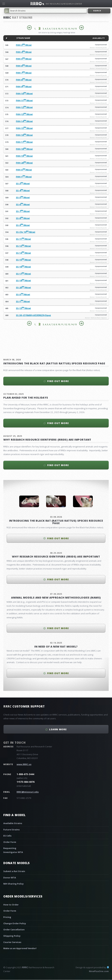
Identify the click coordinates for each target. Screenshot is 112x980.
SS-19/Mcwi (23, 280)
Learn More (58, 729)
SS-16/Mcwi (23, 267)
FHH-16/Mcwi (24, 135)
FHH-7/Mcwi (24, 73)
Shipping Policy (12, 936)
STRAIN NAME (23, 38)
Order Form (10, 842)
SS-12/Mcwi (23, 246)
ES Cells (7, 836)
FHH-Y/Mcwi (24, 177)
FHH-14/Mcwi (24, 121)
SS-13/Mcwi (23, 308)
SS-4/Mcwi (23, 190)
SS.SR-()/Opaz (33, 315)
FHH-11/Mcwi (24, 100)
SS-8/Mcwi (23, 218)
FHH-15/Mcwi (24, 128)
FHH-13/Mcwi (24, 114)
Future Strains (11, 830)
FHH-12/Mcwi (24, 107)
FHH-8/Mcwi (24, 80)
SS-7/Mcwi (23, 211)
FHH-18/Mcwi (24, 149)
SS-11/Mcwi (23, 239)
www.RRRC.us (24, 764)
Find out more (58, 381)
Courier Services (12, 942)
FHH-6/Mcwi (24, 66)
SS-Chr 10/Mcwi (26, 232)
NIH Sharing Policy (13, 884)
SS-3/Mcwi (23, 184)
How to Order (11, 905)
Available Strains (13, 823)
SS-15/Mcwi (23, 260)
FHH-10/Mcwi (24, 93)
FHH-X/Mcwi (24, 170)
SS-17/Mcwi (23, 274)
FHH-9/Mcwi (24, 87)
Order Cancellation (14, 930)
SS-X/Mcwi (23, 294)
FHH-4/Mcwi (24, 52)
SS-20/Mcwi (23, 287)
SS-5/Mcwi (23, 197)
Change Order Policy (15, 923)
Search (97, 11)
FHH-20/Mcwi (24, 163)
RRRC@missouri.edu (28, 792)
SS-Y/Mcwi (23, 301)
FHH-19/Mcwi (24, 156)
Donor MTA (10, 878)
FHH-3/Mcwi (24, 45)
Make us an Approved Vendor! (20, 948)
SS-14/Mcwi (23, 253)
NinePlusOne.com (99, 971)
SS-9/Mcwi (23, 225)
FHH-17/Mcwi (24, 142)
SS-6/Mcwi (23, 204)
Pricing (7, 917)
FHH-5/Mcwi (24, 59)
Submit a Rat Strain (14, 871)
